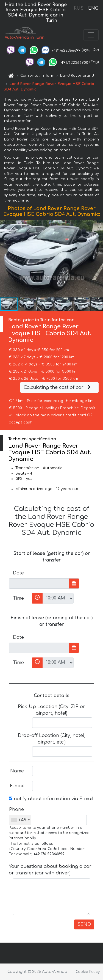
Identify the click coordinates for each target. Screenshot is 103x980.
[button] (98, 258)
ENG (93, 8)
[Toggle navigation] (91, 35)
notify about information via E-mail (51, 799)
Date (18, 573)
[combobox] (20, 820)
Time (18, 598)
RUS (79, 8)
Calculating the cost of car (58, 387)
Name (17, 771)
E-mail (17, 786)
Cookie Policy (88, 972)
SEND (84, 924)
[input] (39, 583)
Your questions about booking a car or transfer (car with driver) (50, 870)
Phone (16, 810)
